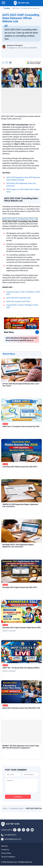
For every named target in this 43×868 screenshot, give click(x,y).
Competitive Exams (17, 811)
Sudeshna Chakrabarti (9, 631)
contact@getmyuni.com (13, 841)
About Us (4, 848)
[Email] (30, 775)
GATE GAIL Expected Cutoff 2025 (18, 301)
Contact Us (5, 852)
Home (5, 811)
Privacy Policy (6, 856)
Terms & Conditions (8, 859)
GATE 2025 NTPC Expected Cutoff (19, 298)
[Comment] (21, 787)
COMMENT (18, 799)
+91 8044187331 (10, 837)
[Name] (13, 775)
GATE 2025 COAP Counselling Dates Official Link (20, 219)
